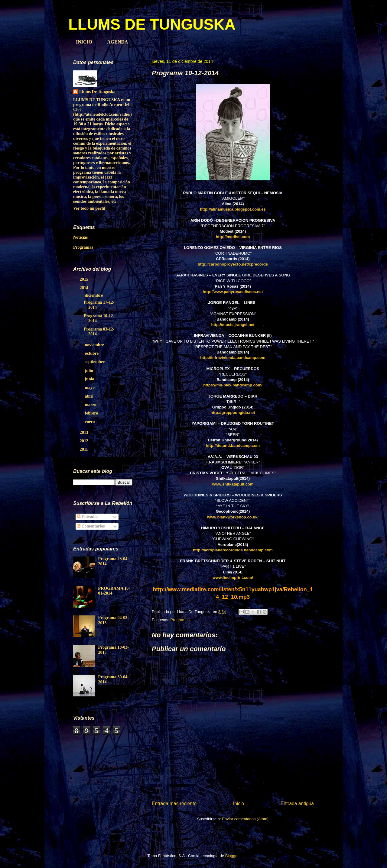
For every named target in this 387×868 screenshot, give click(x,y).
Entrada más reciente (174, 803)
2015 (85, 279)
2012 (85, 441)
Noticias (80, 237)
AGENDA (117, 42)
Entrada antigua (297, 803)
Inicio (239, 803)
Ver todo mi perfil (89, 208)
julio (89, 371)
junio (90, 379)
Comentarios (91, 526)
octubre (92, 353)
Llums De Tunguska (97, 92)
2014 (85, 288)
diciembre (94, 295)
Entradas (88, 517)
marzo (91, 405)
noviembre (95, 345)
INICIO (84, 42)
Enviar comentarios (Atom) (245, 819)
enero (90, 422)
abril (89, 396)
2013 (85, 432)
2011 (85, 449)
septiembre (95, 362)
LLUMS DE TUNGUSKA (152, 24)
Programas (180, 620)
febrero (92, 413)
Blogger (232, 856)
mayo (90, 387)
